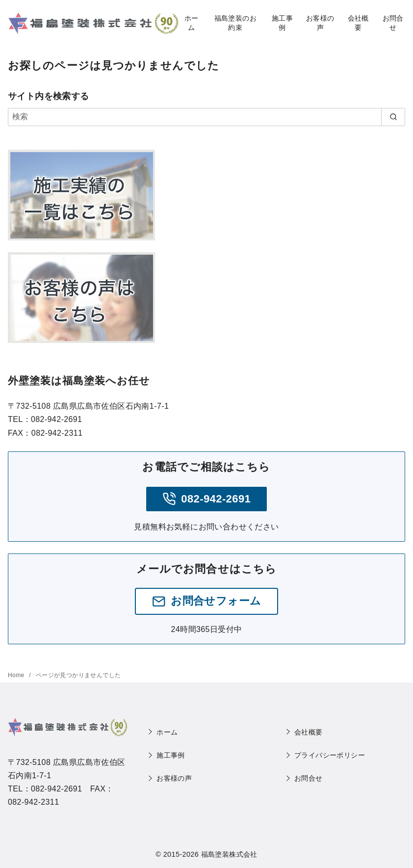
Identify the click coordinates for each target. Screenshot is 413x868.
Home (17, 675)
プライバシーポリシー (330, 755)
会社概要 (358, 23)
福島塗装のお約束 (235, 23)
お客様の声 (320, 23)
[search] (393, 117)
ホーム (192, 23)
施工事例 (282, 23)
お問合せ (393, 23)
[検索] (206, 117)
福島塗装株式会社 (229, 854)
